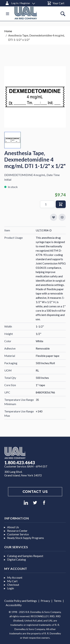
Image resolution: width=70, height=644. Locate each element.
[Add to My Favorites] (54, 217)
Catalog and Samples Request (25, 556)
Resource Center (17, 531)
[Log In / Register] (20, 3)
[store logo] (30, 13)
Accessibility (14, 605)
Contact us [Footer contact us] (35, 492)
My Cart (12, 581)
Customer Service (18, 534)
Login (11, 588)
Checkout (13, 585)
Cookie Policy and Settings (21, 601)
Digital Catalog (17, 559)
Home (8, 31)
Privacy (45, 601)
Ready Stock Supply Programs (26, 538)
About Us (13, 527)
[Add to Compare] (62, 217)
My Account (15, 577)
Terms (58, 601)
